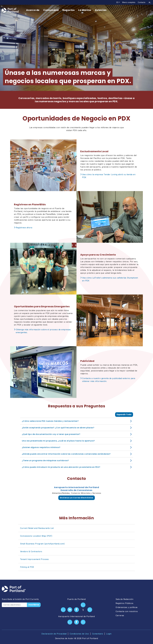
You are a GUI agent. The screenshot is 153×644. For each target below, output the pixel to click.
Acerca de (33, 10)
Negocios (68, 10)
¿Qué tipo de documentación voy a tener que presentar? (51, 434)
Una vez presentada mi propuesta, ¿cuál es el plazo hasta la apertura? (58, 441)
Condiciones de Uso (79, 634)
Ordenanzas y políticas (127, 607)
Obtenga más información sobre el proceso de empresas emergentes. (43, 331)
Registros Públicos (124, 603)
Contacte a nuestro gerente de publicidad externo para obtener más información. (109, 380)
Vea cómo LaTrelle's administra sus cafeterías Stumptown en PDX (110, 279)
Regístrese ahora (24, 228)
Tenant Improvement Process (34, 559)
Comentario (98, 634)
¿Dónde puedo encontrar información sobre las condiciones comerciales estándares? (66, 454)
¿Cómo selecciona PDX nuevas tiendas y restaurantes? (50, 421)
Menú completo (129, 2)
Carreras (120, 615)
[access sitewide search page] (150, 2)
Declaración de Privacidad (54, 634)
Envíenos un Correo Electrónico (77, 498)
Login (109, 634)
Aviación (101, 10)
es (117, 2)
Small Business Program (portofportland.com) (42, 544)
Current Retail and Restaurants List (37, 528)
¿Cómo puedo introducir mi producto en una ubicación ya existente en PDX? (61, 467)
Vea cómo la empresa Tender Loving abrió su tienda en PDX (109, 176)
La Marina (85, 10)
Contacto (142, 2)
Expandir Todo (124, 414)
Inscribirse (34, 605)
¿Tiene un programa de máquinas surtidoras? (45, 461)
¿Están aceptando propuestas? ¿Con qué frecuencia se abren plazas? (58, 428)
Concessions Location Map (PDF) (36, 536)
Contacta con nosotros (127, 611)
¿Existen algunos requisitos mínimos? (41, 447)
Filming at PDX (27, 567)
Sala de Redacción (124, 599)
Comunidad (51, 10)
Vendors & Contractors (31, 551)
